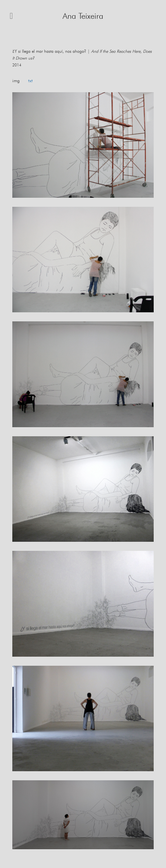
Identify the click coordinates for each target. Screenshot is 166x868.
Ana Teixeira (83, 16)
